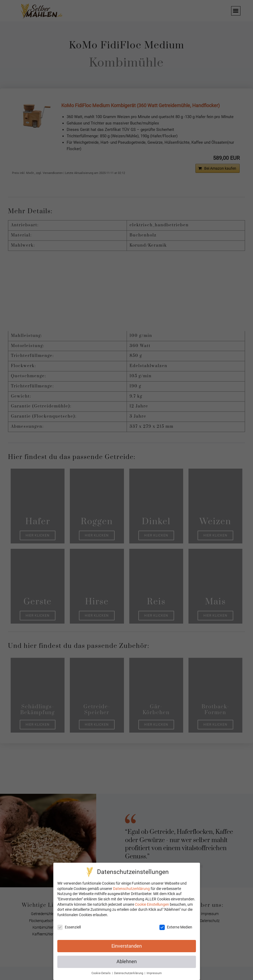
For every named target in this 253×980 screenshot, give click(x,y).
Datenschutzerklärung (131, 889)
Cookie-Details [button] (101, 973)
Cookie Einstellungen (152, 904)
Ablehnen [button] (127, 962)
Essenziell (69, 927)
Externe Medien (176, 927)
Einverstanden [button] (127, 946)
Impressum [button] (154, 973)
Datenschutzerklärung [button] (129, 973)
